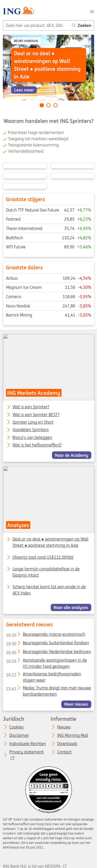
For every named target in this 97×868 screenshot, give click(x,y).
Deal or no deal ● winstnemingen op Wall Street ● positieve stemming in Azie (50, 542)
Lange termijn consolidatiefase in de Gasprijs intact (46, 572)
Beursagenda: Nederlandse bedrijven (48, 653)
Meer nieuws (76, 704)
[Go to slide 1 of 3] (42, 105)
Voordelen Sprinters (31, 430)
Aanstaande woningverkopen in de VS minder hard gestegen (46, 661)
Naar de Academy (72, 455)
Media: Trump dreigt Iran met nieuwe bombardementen (48, 689)
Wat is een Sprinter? (31, 407)
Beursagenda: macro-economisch (45, 635)
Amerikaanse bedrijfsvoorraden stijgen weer (43, 675)
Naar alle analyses (71, 607)
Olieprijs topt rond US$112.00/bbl (43, 557)
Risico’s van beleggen (32, 437)
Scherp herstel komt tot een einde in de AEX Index (49, 590)
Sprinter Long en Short (33, 422)
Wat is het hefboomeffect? (37, 445)
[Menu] (92, 11)
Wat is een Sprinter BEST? (36, 415)
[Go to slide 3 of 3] (55, 105)
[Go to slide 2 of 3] (49, 105)
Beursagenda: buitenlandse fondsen (47, 644)
